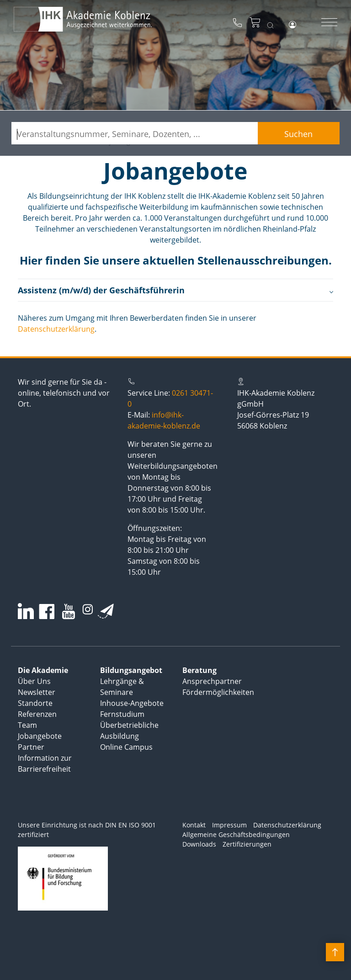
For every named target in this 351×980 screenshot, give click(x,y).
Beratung (199, 670)
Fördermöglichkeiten (218, 692)
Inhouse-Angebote (132, 703)
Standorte (35, 703)
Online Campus (126, 747)
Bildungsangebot (131, 670)
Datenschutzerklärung (56, 329)
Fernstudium (122, 714)
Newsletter (37, 692)
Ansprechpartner (212, 681)
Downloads (199, 844)
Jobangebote (40, 736)
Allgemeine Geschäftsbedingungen (236, 834)
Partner (31, 747)
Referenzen (37, 714)
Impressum (229, 825)
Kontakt (194, 825)
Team (27, 725)
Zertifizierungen (247, 844)
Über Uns (34, 681)
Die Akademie (43, 670)
